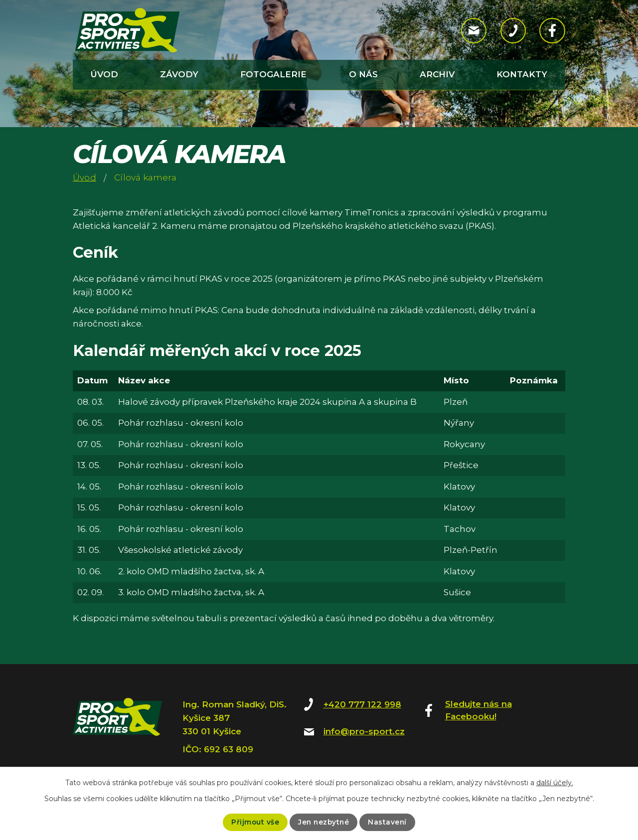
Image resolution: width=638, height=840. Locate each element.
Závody (179, 74)
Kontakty (522, 74)
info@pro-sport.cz (364, 731)
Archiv (437, 74)
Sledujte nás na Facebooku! (478, 710)
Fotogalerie (273, 74)
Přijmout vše (254, 822)
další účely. (555, 783)
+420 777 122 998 (362, 704)
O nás (363, 74)
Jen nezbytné (323, 822)
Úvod (104, 74)
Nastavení (389, 822)
